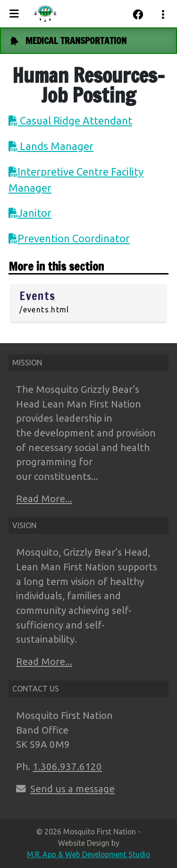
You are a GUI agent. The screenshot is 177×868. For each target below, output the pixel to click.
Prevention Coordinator (74, 238)
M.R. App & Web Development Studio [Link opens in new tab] (88, 854)
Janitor (34, 213)
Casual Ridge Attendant (75, 120)
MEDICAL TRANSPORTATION (76, 40)
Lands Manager (55, 146)
